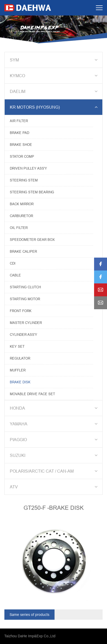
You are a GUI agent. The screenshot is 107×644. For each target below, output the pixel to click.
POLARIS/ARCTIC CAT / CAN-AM (55, 471)
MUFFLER (18, 370)
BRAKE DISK (20, 382)
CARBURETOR (21, 216)
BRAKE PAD (20, 133)
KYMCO (55, 76)
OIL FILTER (19, 228)
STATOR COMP (22, 156)
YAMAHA (55, 424)
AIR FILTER (19, 121)
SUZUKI (55, 455)
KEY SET (17, 346)
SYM (55, 60)
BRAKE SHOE (21, 145)
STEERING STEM (24, 180)
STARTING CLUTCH (25, 287)
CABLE (15, 275)
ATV (55, 487)
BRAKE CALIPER (23, 251)
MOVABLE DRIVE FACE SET (32, 394)
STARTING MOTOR (25, 299)
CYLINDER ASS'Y (24, 335)
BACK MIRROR (22, 204)
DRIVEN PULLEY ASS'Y (28, 168)
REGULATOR (20, 358)
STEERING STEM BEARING (32, 192)
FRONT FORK (21, 311)
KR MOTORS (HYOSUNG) (55, 107)
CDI (13, 263)
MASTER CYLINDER (26, 323)
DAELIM (55, 91)
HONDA (55, 408)
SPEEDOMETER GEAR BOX (32, 240)
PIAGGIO (55, 440)
